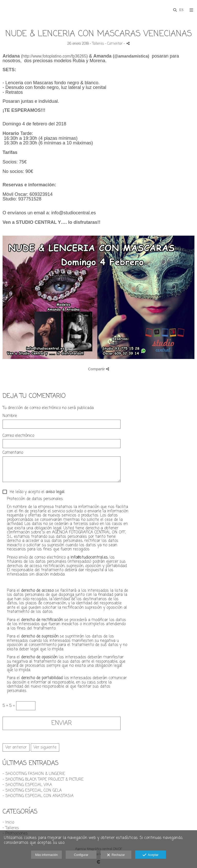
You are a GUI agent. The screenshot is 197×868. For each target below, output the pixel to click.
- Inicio (8, 823)
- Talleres (11, 828)
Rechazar (116, 855)
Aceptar (150, 855)
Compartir (98, 369)
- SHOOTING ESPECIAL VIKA (27, 785)
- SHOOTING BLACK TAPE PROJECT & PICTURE (43, 780)
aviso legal (55, 492)
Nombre (10, 416)
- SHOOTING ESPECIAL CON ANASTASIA (38, 796)
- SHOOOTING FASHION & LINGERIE (34, 774)
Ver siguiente (45, 747)
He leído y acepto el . (36, 492)
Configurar (81, 855)
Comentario (13, 453)
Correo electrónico (18, 436)
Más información (46, 855)
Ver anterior (16, 747)
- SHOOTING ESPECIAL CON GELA (32, 791)
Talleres (98, 44)
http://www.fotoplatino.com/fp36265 (54, 56)
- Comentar (114, 44)
